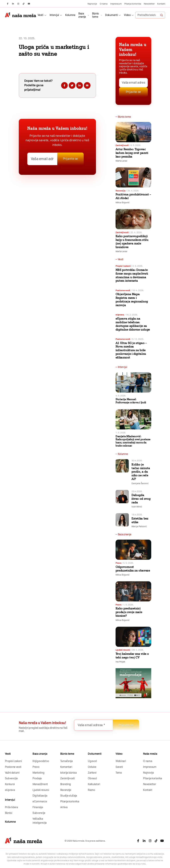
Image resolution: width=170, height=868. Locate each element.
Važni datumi (12, 773)
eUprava (120, 315)
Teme (119, 773)
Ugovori (92, 761)
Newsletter (149, 4)
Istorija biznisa (68, 773)
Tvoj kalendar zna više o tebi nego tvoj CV (132, 656)
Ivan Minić (137, 507)
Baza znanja (82, 15)
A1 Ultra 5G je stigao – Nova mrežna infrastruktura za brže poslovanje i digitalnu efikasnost (131, 350)
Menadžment (40, 784)
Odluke (92, 767)
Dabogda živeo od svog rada (141, 499)
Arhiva (64, 807)
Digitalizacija (40, 796)
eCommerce (40, 801)
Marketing (38, 773)
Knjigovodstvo (41, 761)
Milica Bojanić (123, 202)
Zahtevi (92, 773)
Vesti (40, 15)
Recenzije (121, 191)
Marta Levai (121, 161)
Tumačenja (66, 761)
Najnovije (92, 4)
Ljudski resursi (123, 650)
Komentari (66, 767)
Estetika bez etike (140, 520)
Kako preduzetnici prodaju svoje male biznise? (129, 612)
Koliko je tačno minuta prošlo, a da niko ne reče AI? (141, 472)
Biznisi (9, 813)
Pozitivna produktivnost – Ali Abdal (133, 196)
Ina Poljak (120, 662)
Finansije (38, 807)
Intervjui (54, 15)
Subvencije (11, 778)
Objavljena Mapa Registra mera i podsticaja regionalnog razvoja (132, 300)
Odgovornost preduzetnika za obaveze (133, 569)
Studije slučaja (69, 796)
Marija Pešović (139, 526)
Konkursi (10, 784)
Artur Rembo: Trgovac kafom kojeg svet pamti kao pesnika (132, 153)
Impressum (116, 4)
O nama (104, 4)
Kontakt (161, 4)
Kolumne (70, 15)
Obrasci (92, 778)
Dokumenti (111, 15)
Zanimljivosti (122, 145)
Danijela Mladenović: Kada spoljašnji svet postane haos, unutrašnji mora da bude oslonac (133, 441)
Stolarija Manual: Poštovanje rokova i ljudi (131, 401)
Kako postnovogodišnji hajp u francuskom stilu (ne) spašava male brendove (132, 242)
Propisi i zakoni (123, 266)
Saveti (119, 767)
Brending (66, 784)
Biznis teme (95, 15)
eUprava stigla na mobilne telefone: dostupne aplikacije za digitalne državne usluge (133, 324)
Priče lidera (11, 807)
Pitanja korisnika (133, 4)
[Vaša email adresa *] (42, 159)
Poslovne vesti (123, 290)
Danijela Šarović (140, 483)
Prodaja (37, 778)
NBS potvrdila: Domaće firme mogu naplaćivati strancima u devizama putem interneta (132, 275)
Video (127, 15)
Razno (91, 790)
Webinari (121, 761)
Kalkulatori (94, 784)
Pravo (118, 563)
